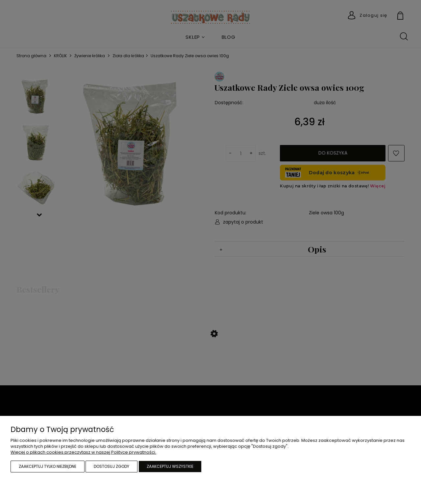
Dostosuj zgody (111, 466)
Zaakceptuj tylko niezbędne (48, 466)
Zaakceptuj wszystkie (170, 466)
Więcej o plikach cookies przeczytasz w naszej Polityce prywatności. (83, 452)
